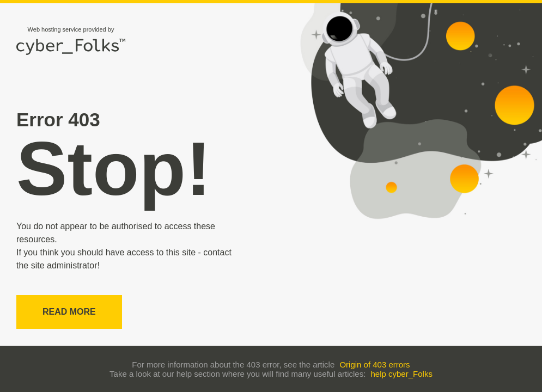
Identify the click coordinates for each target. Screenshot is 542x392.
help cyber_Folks (402, 374)
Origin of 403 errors (374, 365)
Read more (69, 312)
